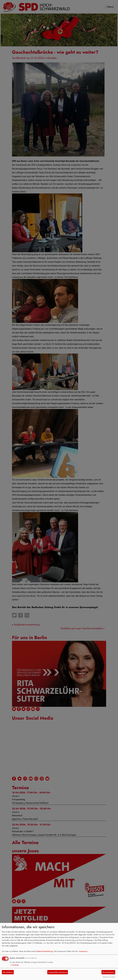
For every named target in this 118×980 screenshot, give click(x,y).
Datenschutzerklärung (45, 951)
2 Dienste (14, 965)
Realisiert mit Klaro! (109, 977)
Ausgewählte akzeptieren (58, 972)
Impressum (83, 951)
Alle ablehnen (8, 972)
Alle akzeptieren (108, 972)
